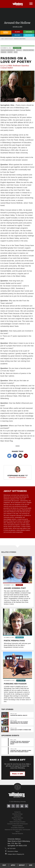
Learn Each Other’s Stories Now (21, 730)
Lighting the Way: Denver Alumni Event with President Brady (21, 751)
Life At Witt (17, 35)
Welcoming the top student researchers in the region (19, 723)
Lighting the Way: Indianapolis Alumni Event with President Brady (20, 743)
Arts (16, 52)
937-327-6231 (12, 848)
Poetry (10, 52)
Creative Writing (28, 50)
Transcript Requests (17, 834)
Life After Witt (29, 35)
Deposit (22, 865)
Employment (17, 816)
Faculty (19, 50)
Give (31, 865)
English (4, 52)
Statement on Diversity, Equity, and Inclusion (17, 830)
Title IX (17, 832)
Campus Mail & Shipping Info (16, 854)
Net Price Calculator (18, 818)
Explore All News (17, 27)
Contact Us (18, 812)
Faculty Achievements (8, 50)
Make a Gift (17, 774)
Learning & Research (6, 32)
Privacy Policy (17, 820)
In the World (17, 48)
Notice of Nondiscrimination (17, 822)
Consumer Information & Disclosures (18, 824)
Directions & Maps (17, 814)
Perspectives (20, 637)
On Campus (17, 32)
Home (2, 39)
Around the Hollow (9, 39)
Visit (4, 865)
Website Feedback (17, 826)
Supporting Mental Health (19, 715)
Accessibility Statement (17, 828)
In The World (29, 32)
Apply (13, 865)
